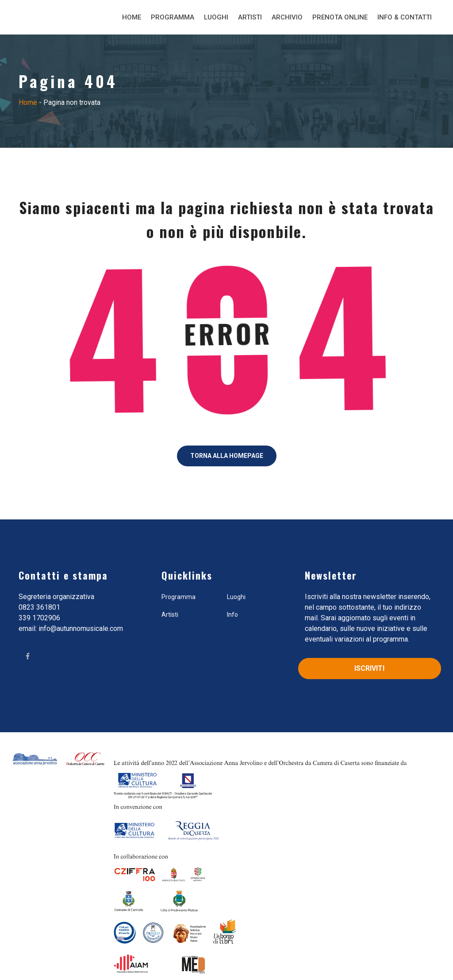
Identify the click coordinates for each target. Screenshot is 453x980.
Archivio (287, 17)
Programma (173, 17)
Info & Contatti (405, 17)
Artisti (250, 17)
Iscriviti (369, 668)
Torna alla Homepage (227, 456)
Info (232, 615)
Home (132, 17)
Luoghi (216, 17)
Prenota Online (340, 17)
